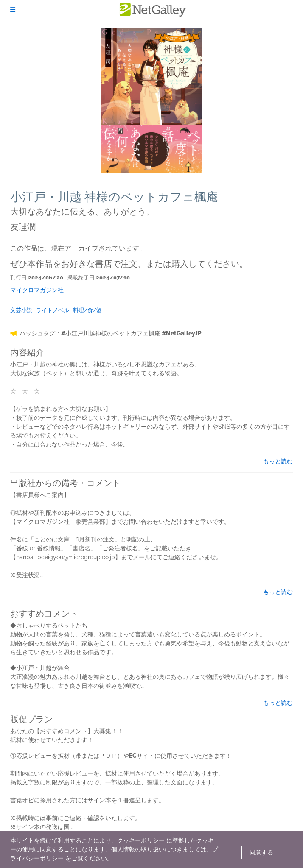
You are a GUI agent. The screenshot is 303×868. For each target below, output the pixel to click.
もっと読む (278, 461)
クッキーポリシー (141, 840)
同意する (261, 852)
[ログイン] (13, 10)
